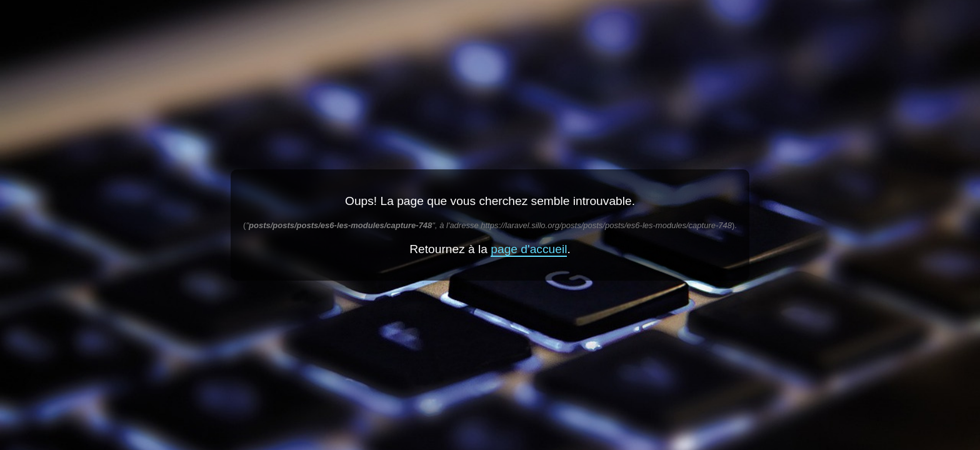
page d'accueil (529, 249)
